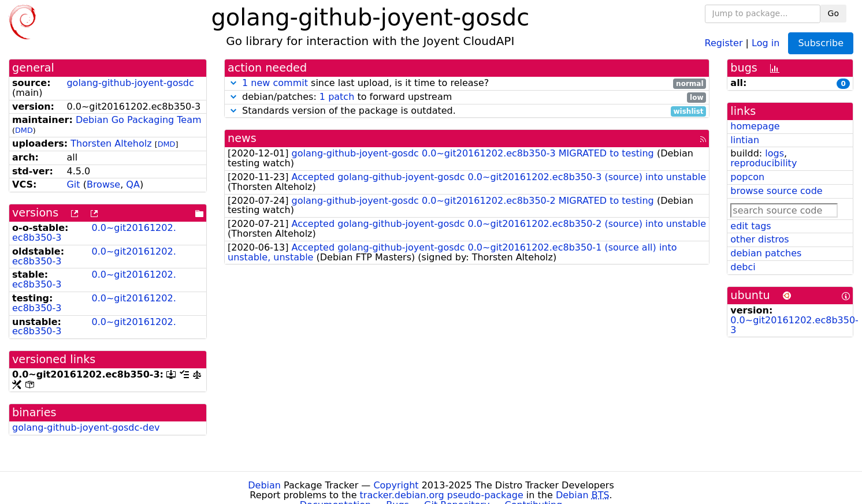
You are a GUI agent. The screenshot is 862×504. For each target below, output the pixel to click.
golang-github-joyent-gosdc (130, 83)
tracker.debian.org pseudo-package (442, 495)
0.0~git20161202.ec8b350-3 (94, 233)
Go (833, 13)
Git (73, 184)
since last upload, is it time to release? (467, 83)
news (242, 138)
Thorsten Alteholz (111, 143)
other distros (759, 239)
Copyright (396, 485)
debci (743, 267)
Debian (264, 485)
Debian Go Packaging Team (139, 120)
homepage (755, 126)
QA (133, 184)
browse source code (776, 191)
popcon (747, 177)
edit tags (750, 226)
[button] (233, 83)
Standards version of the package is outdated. (467, 111)
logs (774, 153)
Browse (103, 184)
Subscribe (821, 43)
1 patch (337, 97)
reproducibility (763, 163)
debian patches (766, 253)
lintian (745, 140)
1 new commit (275, 83)
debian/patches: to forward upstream (467, 97)
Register (724, 42)
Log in (766, 42)
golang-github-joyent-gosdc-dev (86, 428)
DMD (24, 130)
